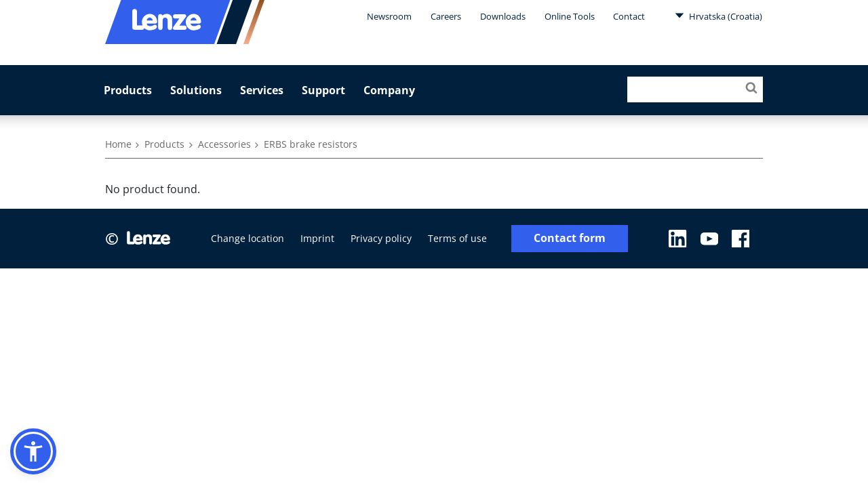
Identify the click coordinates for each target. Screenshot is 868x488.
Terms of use (457, 238)
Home (118, 144)
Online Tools (570, 16)
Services (262, 90)
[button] (33, 451)
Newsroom (389, 16)
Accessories (224, 144)
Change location (248, 238)
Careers (446, 16)
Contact (629, 16)
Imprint (317, 238)
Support (323, 90)
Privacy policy (381, 238)
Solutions (196, 90)
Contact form (570, 238)
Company (389, 90)
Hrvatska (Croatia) (718, 16)
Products (128, 90)
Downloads (503, 16)
